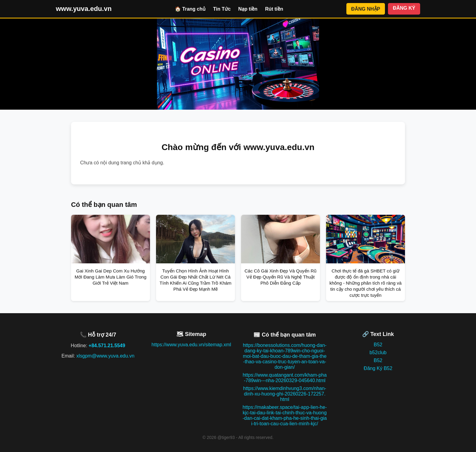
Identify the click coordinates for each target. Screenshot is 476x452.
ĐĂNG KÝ (404, 8)
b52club (378, 353)
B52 (378, 345)
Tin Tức (222, 9)
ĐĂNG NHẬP (366, 9)
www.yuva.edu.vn (84, 9)
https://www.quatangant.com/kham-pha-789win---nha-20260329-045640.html (285, 378)
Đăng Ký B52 (378, 368)
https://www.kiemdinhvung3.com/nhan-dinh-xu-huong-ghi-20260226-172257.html (285, 394)
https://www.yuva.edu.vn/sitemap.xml (191, 345)
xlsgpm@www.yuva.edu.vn (105, 356)
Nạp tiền (248, 9)
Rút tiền (274, 9)
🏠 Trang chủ (190, 9)
